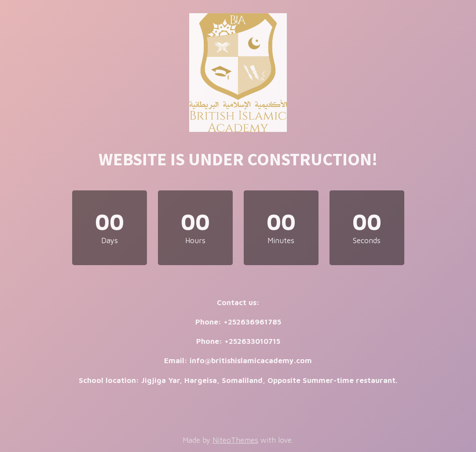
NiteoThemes (235, 440)
